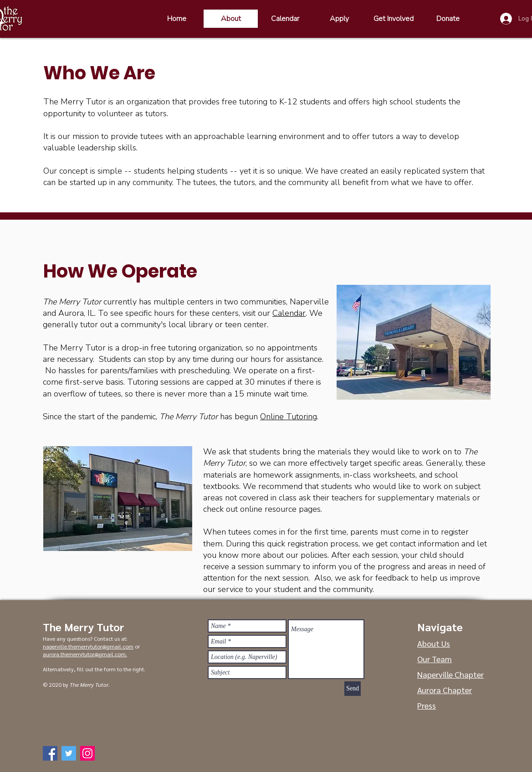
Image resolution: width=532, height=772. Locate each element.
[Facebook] (50, 753)
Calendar (289, 313)
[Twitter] (69, 753)
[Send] (353, 689)
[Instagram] (87, 753)
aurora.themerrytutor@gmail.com (84, 654)
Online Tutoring (289, 417)
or (137, 646)
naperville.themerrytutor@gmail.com (88, 646)
